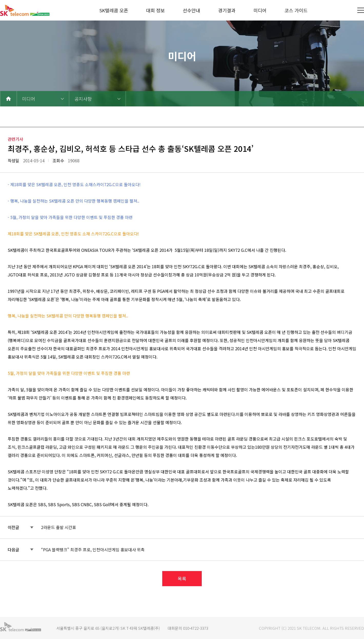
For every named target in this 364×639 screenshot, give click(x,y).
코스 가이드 (296, 10)
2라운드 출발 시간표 (59, 527)
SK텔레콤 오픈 (114, 10)
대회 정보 (155, 10)
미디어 (260, 10)
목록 (182, 578)
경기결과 (227, 10)
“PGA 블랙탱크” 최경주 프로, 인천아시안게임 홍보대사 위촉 (93, 550)
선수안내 (191, 10)
